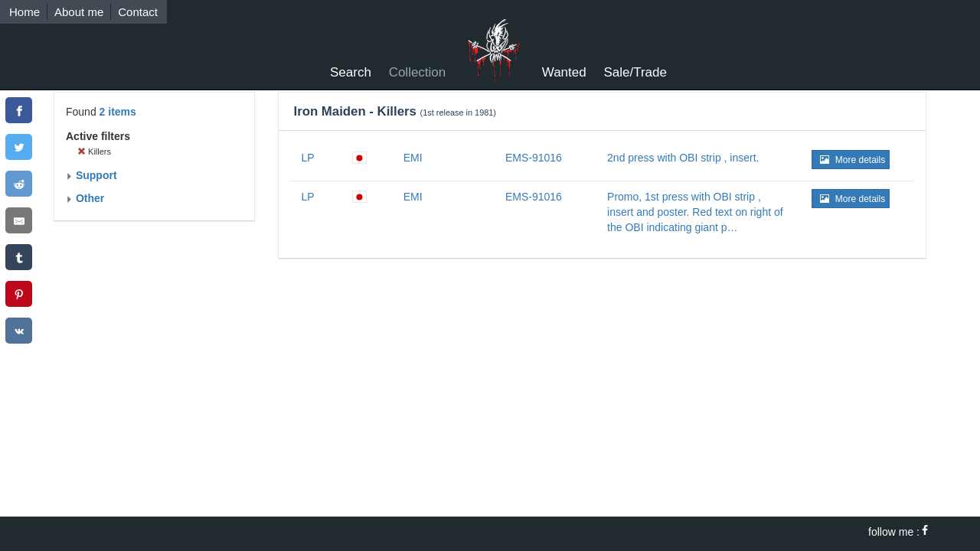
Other (85, 198)
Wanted (564, 72)
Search (351, 72)
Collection (418, 72)
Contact (138, 12)
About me (79, 12)
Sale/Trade (635, 72)
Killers (94, 152)
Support (91, 175)
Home (24, 12)
